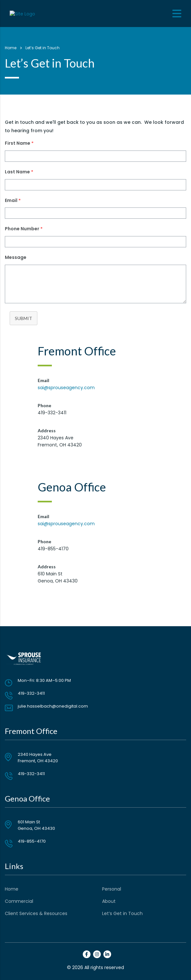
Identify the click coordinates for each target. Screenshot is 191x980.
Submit (24, 318)
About (109, 901)
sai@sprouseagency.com (66, 388)
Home (11, 48)
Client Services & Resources (36, 913)
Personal (112, 889)
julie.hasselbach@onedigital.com (53, 706)
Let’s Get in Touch (122, 913)
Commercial (19, 901)
